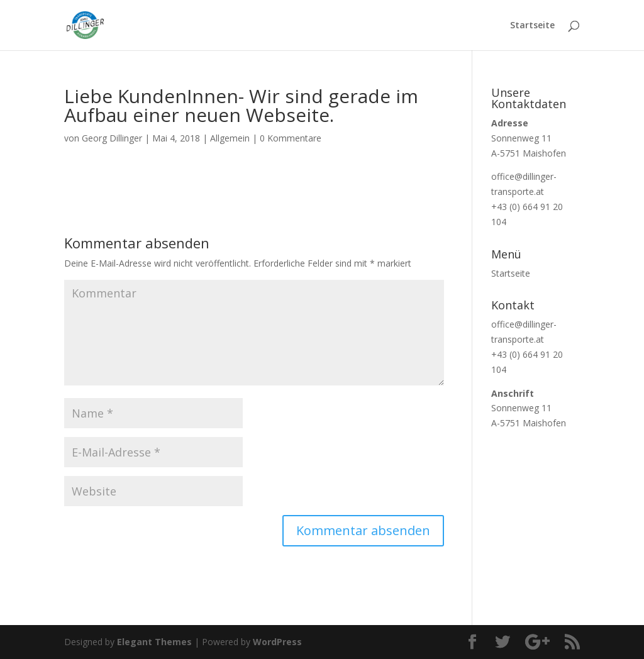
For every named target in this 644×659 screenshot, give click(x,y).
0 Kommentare (291, 138)
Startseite (532, 26)
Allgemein (230, 138)
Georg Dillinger (112, 138)
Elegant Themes (154, 642)
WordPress (277, 642)
